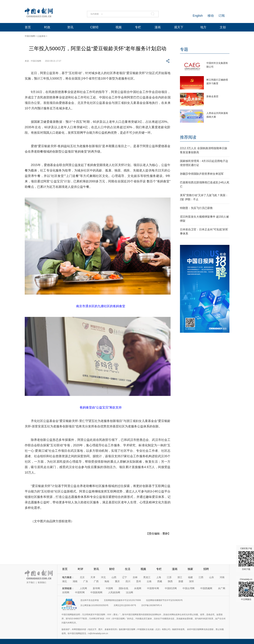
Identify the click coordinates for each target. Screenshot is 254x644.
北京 (82, 577)
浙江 (180, 577)
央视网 (138, 588)
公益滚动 (41, 36)
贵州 (139, 581)
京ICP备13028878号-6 (151, 605)
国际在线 (124, 588)
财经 (112, 569)
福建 (190, 577)
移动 (211, 16)
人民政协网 (114, 592)
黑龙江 (147, 577)
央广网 (222, 588)
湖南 (75, 581)
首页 (28, 27)
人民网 (83, 588)
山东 (212, 577)
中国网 (109, 588)
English (198, 16)
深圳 (191, 581)
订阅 (222, 16)
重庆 (117, 581)
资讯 (70, 27)
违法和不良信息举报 (90, 600)
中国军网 (80, 592)
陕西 (170, 581)
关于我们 (31, 583)
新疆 (181, 581)
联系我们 (42, 583)
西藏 (160, 581)
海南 (107, 581)
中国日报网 (30, 36)
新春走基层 (212, 96)
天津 (93, 577)
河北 (103, 577)
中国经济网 (171, 588)
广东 (86, 581)
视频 (119, 27)
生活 (128, 569)
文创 (223, 27)
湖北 (64, 581)
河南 (222, 577)
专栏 (138, 27)
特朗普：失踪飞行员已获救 (196, 208)
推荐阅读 (188, 137)
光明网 (66, 592)
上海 (159, 577)
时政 (47, 27)
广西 (96, 581)
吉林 (135, 577)
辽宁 (125, 577)
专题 (184, 49)
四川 (128, 581)
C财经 (94, 27)
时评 (81, 569)
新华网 (96, 588)
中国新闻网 (96, 592)
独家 (190, 569)
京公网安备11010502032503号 (94, 605)
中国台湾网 (188, 588)
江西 (201, 577)
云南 (149, 581)
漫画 (158, 27)
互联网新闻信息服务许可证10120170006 (122, 600)
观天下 (179, 27)
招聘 (206, 569)
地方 (203, 27)
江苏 (169, 577)
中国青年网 (153, 588)
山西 (114, 577)
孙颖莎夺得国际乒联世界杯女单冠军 (202, 174)
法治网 (129, 592)
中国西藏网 (206, 588)
